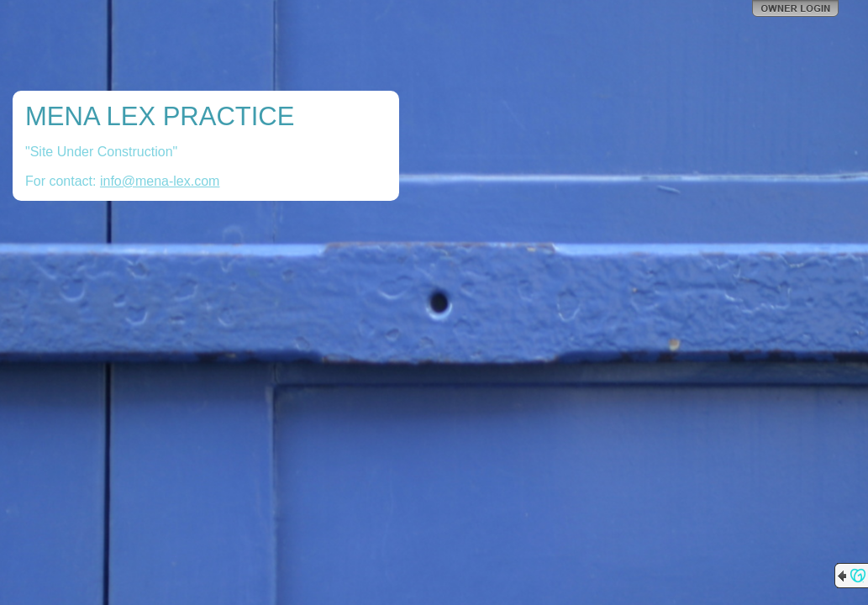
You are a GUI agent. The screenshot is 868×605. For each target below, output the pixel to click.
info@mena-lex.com (160, 181)
